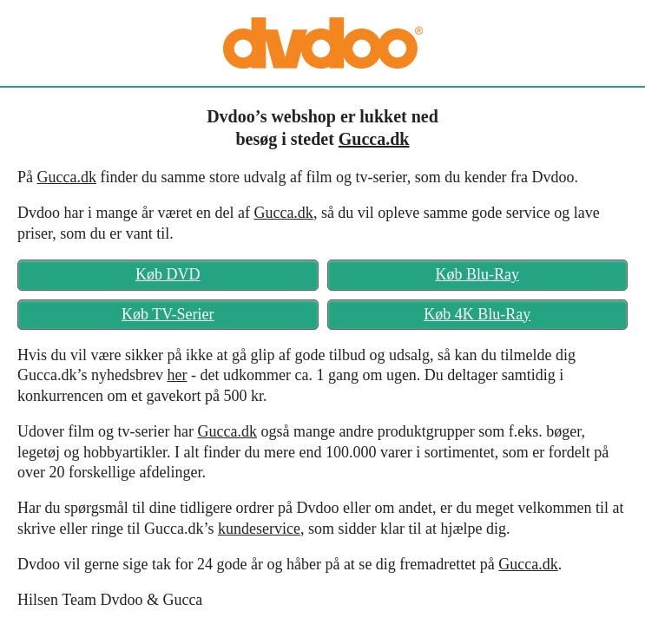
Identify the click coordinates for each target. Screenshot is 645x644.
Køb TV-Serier (168, 314)
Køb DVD (168, 274)
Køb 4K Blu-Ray (477, 314)
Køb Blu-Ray (478, 274)
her (177, 375)
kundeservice (259, 529)
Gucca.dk (374, 139)
